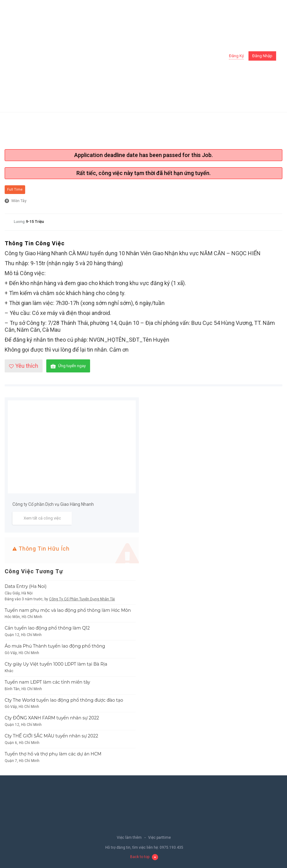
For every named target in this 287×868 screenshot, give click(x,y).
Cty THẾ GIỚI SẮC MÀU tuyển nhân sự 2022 (51, 736)
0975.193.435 (171, 847)
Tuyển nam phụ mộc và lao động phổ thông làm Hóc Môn (68, 610)
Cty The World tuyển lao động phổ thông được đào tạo (64, 700)
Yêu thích (24, 366)
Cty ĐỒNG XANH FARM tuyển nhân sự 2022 (52, 718)
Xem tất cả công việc (42, 518)
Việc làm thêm (129, 838)
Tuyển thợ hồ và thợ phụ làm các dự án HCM (53, 754)
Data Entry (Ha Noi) (26, 586)
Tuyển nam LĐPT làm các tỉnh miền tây (47, 682)
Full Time (15, 189)
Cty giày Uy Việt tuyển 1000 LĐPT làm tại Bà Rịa (56, 664)
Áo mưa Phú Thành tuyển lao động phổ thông (55, 646)
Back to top (144, 857)
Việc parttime (159, 838)
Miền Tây (19, 201)
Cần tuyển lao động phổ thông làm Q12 (47, 628)
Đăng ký (236, 56)
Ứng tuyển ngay (68, 366)
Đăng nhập (262, 56)
